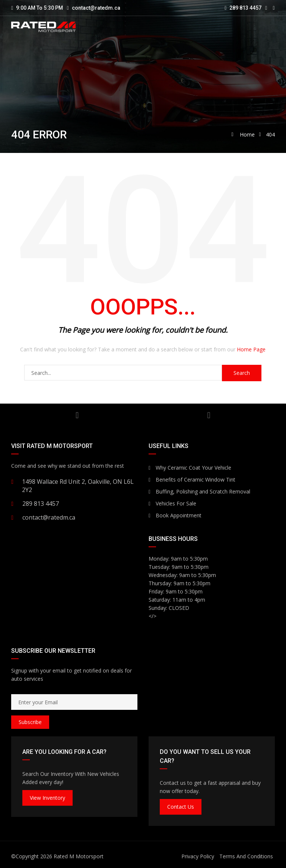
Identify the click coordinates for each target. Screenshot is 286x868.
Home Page (251, 349)
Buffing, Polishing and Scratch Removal (199, 491)
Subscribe (30, 722)
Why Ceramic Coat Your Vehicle (190, 468)
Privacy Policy (198, 856)
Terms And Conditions (246, 856)
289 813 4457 (243, 8)
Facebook (209, 415)
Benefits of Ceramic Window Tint (192, 480)
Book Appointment (175, 515)
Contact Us (181, 807)
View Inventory (47, 798)
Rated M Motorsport (79, 856)
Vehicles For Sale (172, 503)
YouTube (77, 415)
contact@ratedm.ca (96, 8)
